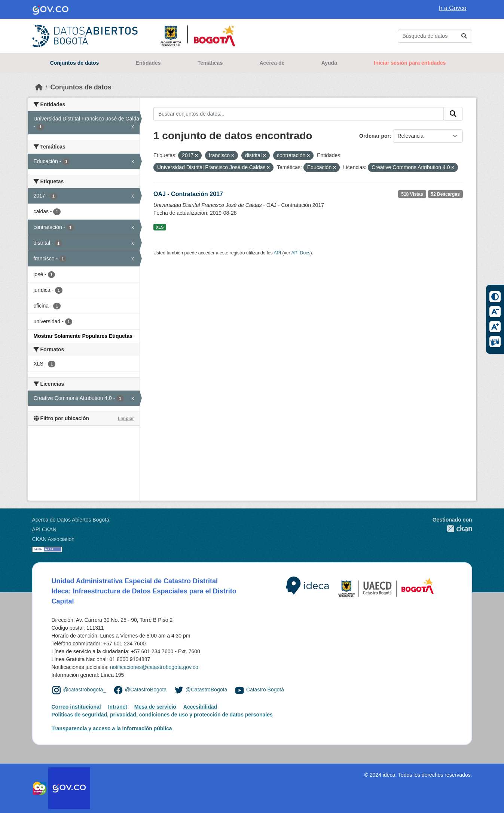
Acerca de (272, 63)
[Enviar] (464, 36)
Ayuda (329, 63)
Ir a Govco (453, 8)
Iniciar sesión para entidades (410, 63)
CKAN (452, 528)
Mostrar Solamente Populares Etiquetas (83, 336)
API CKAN (44, 529)
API (277, 253)
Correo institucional (76, 707)
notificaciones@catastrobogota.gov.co (154, 667)
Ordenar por (374, 136)
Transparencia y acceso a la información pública (112, 728)
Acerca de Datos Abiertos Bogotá (71, 520)
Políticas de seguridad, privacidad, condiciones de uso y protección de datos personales (162, 715)
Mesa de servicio (155, 707)
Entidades (148, 63)
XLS (160, 227)
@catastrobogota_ (85, 690)
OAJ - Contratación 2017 (188, 194)
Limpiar (126, 419)
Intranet (118, 707)
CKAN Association (54, 539)
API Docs (301, 253)
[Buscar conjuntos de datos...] (435, 36)
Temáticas (210, 63)
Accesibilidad (200, 707)
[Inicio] (39, 87)
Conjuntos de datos (75, 63)
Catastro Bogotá (265, 690)
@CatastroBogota (146, 690)
